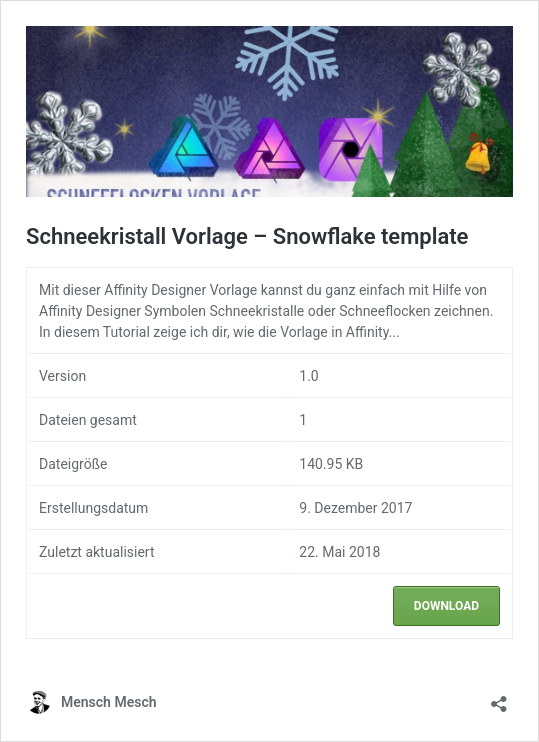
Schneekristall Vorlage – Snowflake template (247, 236)
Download (446, 606)
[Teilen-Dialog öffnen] (499, 697)
